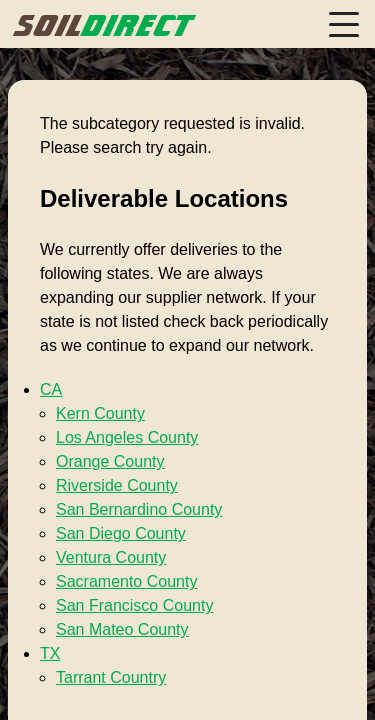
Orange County (110, 461)
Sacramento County (126, 581)
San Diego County (121, 533)
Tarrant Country (111, 677)
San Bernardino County (139, 509)
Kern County (100, 413)
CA (51, 389)
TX (50, 653)
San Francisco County (134, 605)
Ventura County (111, 557)
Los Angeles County (127, 437)
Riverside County (117, 485)
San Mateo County (122, 629)
